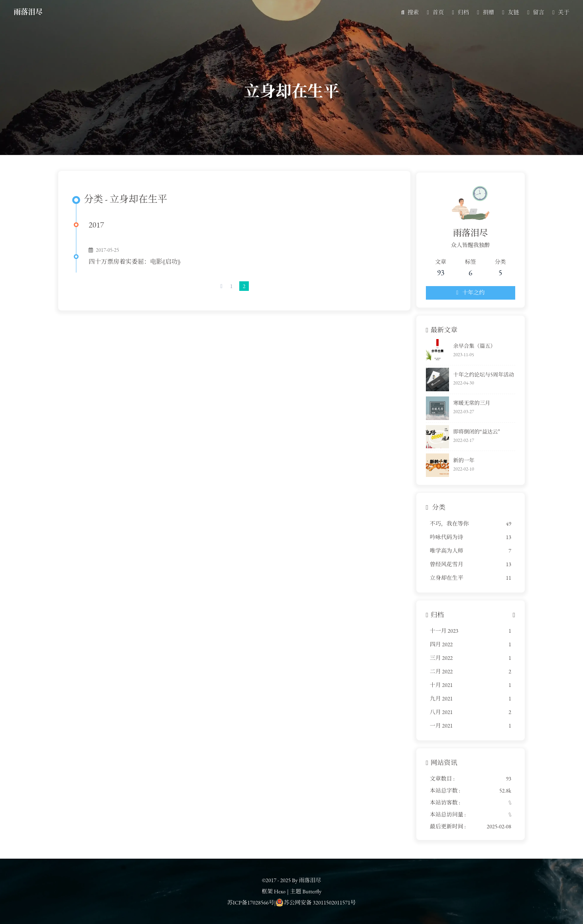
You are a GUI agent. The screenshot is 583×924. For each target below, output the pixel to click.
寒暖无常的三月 (465, 406)
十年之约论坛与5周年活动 (477, 378)
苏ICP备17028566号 (251, 902)
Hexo (280, 891)
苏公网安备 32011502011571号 (316, 902)
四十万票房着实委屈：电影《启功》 (137, 267)
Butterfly (312, 891)
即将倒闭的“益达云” (470, 435)
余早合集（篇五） (468, 349)
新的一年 (457, 463)
